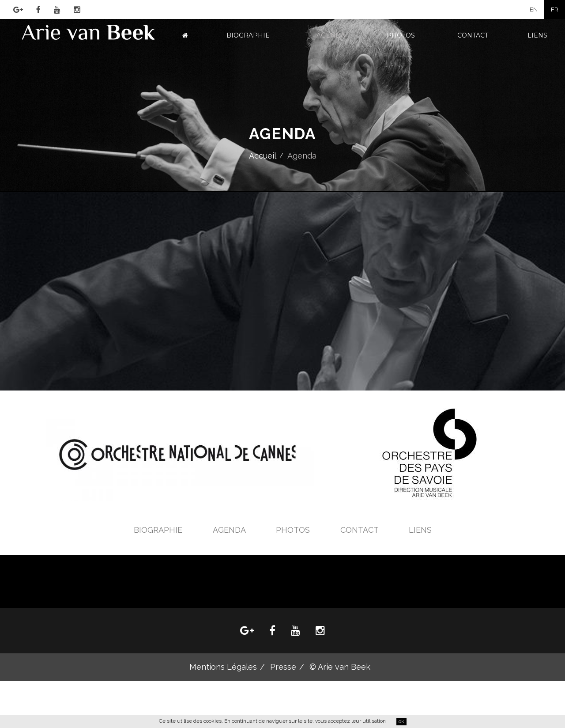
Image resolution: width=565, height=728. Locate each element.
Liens (537, 35)
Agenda (331, 35)
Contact (473, 35)
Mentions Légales (223, 667)
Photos (401, 35)
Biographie (248, 35)
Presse (283, 667)
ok (401, 721)
